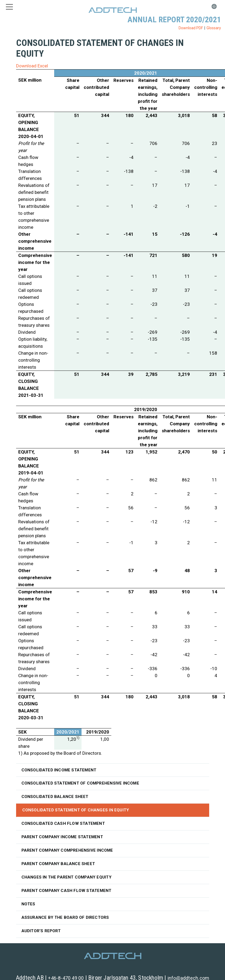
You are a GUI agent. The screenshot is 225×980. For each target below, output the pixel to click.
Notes (28, 904)
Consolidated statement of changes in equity (76, 810)
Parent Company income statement (62, 837)
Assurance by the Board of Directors (65, 917)
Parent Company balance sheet (58, 864)
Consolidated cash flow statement (63, 823)
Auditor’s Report (41, 931)
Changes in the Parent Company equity (67, 877)
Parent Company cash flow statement (67, 891)
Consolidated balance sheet (55, 797)
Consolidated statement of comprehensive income (80, 783)
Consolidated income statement (59, 770)
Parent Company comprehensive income (67, 850)
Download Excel (32, 66)
